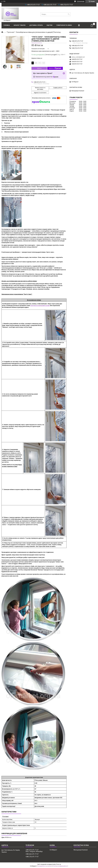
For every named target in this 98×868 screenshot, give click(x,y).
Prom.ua (59, 864)
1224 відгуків (80, 1)
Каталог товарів (20, 25)
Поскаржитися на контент (44, 866)
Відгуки (50, 25)
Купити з (55, 68)
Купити (39, 68)
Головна (7, 25)
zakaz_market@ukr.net (78, 57)
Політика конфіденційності (60, 866)
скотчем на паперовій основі (40, 306)
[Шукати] (69, 14)
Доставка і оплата (36, 25)
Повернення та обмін (64, 25)
